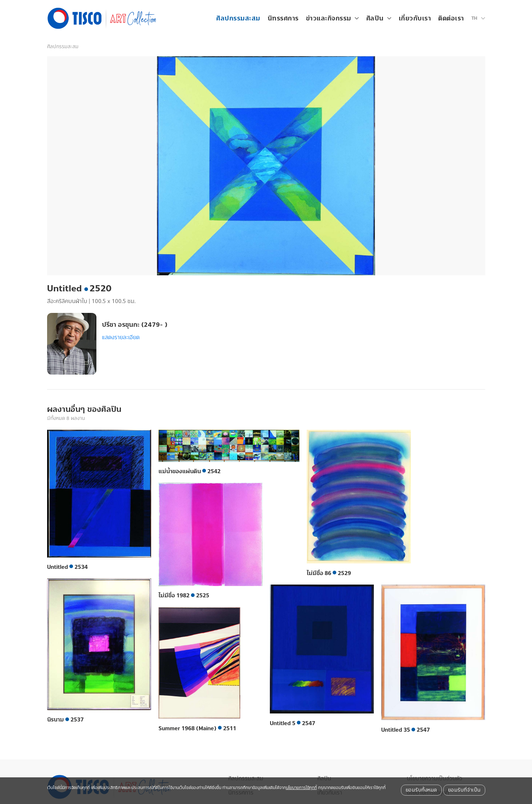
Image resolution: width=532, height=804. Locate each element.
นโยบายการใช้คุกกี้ (301, 788)
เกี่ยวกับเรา (415, 18)
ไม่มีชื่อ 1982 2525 (184, 596)
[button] (478, 18)
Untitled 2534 (67, 567)
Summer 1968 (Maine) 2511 (197, 728)
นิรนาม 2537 (65, 720)
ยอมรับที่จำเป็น (464, 790)
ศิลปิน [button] (379, 18)
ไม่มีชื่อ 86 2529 (329, 573)
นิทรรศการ (283, 18)
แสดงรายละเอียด (121, 337)
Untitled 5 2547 (292, 723)
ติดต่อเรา (451, 18)
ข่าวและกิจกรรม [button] (332, 18)
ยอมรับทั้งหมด (421, 790)
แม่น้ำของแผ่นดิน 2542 (190, 471)
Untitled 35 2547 (405, 730)
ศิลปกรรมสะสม (238, 18)
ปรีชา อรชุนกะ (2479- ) (135, 325)
